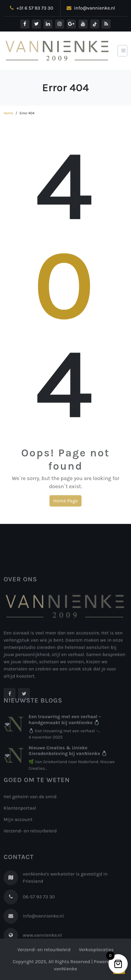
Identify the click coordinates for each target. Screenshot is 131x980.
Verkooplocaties (96, 950)
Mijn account (18, 833)
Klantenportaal (20, 822)
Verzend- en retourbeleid (30, 845)
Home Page (65, 503)
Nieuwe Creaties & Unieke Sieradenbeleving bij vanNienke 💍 (68, 768)
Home (8, 113)
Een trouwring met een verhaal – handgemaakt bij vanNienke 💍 (65, 737)
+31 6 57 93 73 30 (31, 8)
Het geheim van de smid (30, 810)
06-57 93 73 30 (39, 918)
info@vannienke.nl (91, 8)
